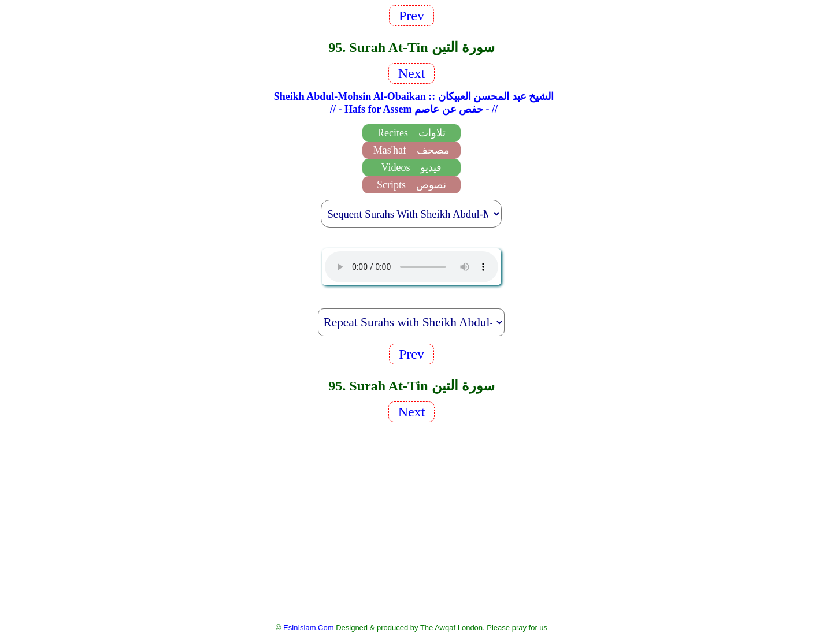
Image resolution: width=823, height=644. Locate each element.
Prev (411, 16)
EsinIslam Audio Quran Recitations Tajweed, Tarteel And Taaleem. (411, 267)
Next (412, 73)
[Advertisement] (411, 522)
